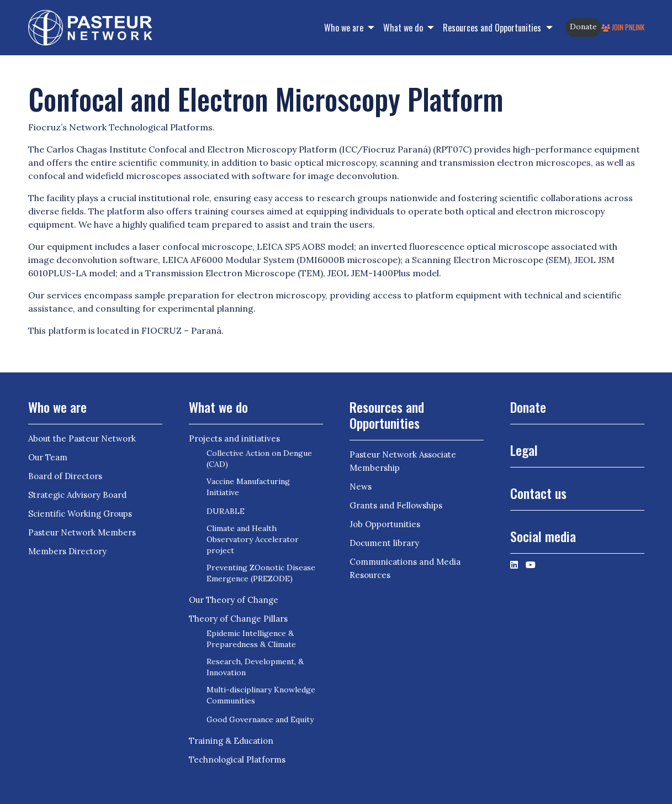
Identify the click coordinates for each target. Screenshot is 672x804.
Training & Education (231, 741)
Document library (384, 543)
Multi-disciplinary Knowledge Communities (261, 695)
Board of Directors (65, 476)
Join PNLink (623, 27)
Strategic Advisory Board (77, 495)
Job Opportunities (385, 524)
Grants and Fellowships (396, 505)
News (361, 487)
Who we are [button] (345, 28)
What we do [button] (404, 28)
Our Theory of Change (234, 600)
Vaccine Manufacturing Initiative (248, 487)
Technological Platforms (237, 760)
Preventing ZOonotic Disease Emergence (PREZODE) (261, 573)
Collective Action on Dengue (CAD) (259, 459)
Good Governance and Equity (260, 719)
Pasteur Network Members (82, 532)
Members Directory (67, 551)
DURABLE (226, 511)
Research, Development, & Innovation (255, 667)
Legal (524, 450)
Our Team (48, 457)
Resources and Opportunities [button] (493, 28)
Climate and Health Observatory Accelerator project (253, 539)
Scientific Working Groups (80, 514)
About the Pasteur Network (82, 438)
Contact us (538, 493)
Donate (583, 27)
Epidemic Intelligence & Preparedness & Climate (251, 639)
